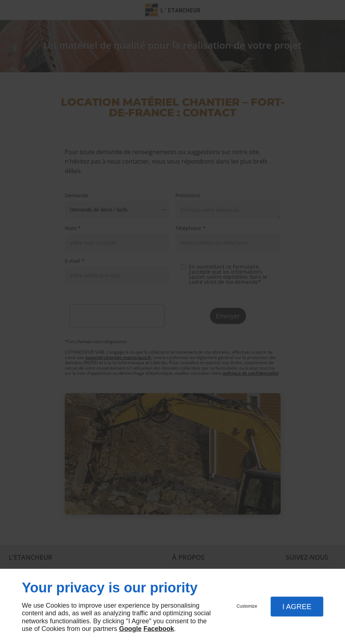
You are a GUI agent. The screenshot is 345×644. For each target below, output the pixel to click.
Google (130, 629)
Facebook (159, 629)
